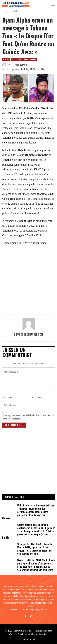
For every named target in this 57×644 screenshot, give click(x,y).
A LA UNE (6, 59)
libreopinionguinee (39, 634)
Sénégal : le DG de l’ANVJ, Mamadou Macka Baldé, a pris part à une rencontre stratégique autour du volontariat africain (35, 549)
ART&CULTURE (17, 59)
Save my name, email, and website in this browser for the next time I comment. (28, 417)
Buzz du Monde (30, 59)
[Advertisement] (28, 280)
